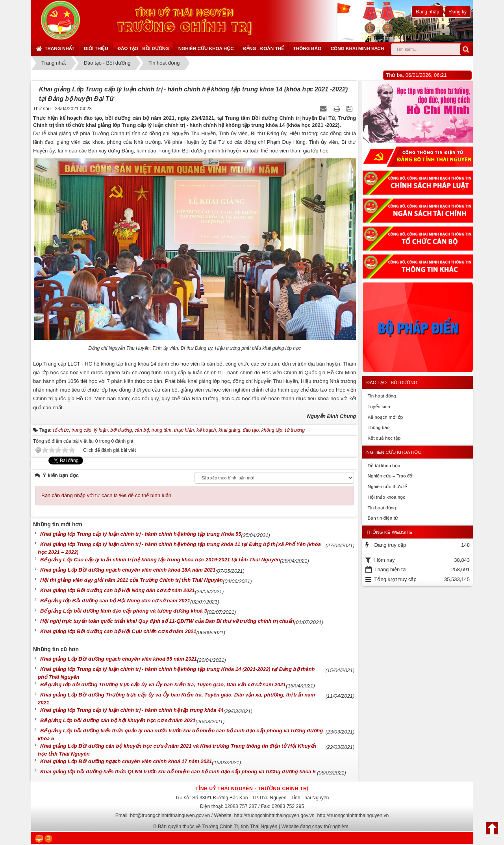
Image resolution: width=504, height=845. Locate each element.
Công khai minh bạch (358, 48)
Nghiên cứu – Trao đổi (390, 476)
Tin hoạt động (382, 396)
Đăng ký (458, 12)
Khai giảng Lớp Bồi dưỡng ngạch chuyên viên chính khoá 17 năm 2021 (126, 761)
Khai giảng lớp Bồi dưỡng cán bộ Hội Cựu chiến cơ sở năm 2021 (118, 631)
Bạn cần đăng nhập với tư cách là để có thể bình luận (106, 495)
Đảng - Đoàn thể (263, 48)
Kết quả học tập (384, 438)
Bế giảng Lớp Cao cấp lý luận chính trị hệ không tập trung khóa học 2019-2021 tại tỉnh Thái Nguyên (160, 560)
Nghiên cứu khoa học (206, 48)
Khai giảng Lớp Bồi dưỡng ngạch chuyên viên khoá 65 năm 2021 (119, 659)
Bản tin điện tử (383, 518)
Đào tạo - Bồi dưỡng (143, 48)
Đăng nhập (427, 12)
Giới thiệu (96, 48)
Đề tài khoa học (384, 465)
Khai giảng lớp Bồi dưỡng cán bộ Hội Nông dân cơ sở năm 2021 (118, 590)
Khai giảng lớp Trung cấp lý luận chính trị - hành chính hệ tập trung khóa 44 (132, 710)
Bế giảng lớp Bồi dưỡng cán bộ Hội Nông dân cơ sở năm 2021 (115, 601)
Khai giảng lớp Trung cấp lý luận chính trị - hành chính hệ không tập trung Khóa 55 (141, 534)
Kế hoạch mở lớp (385, 417)
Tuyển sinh (379, 406)
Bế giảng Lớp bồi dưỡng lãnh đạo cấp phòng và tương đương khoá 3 (124, 611)
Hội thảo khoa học (386, 497)
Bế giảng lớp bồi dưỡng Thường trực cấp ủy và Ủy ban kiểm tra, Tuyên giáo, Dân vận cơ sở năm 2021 (163, 684)
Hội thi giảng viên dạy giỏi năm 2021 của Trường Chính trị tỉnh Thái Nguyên (132, 580)
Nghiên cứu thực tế (387, 486)
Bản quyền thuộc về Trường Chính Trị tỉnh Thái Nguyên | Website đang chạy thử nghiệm (253, 826)
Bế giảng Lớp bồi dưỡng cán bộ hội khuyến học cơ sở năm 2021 (118, 720)
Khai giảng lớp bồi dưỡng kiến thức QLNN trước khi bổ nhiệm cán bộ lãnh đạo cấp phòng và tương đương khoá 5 (179, 772)
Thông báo (307, 48)
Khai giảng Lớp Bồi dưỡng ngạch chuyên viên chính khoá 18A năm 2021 (128, 570)
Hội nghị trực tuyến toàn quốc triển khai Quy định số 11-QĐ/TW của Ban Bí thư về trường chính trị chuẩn (167, 621)
